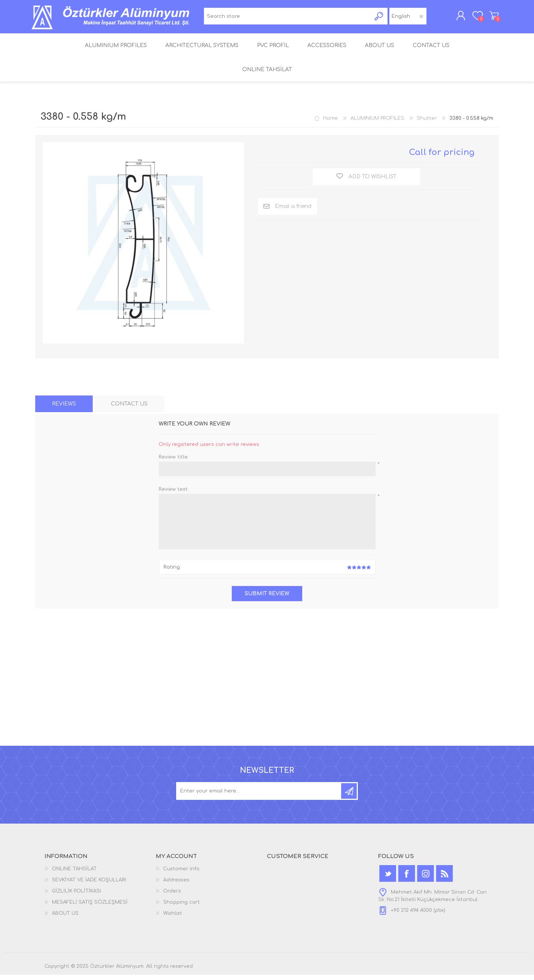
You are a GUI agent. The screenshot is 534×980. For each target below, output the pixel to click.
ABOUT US (65, 918)
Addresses (176, 885)
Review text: (174, 494)
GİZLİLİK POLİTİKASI (76, 896)
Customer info (181, 874)
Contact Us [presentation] (129, 409)
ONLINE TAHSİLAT (74, 874)
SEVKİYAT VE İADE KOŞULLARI (89, 885)
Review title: (174, 462)
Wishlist (173, 918)
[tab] (64, 409)
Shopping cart (490, 18)
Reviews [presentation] (64, 409)
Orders (172, 896)
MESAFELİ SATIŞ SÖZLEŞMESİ (90, 907)
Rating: (172, 572)
